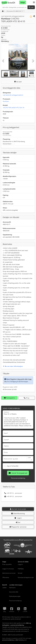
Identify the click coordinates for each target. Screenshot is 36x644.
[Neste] (33, 61)
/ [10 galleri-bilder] (31, 76)
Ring (27, 398)
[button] (34, 2)
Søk (31, 7)
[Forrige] (3, 61)
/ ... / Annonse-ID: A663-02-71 (13, 11)
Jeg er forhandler (13, 466)
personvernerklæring (8, 640)
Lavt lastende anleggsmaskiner (13, 95)
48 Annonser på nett (10, 389)
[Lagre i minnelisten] (31, 17)
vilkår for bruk (19, 640)
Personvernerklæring (18, 478)
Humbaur (6, 101)
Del (18, 522)
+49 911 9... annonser (13, 493)
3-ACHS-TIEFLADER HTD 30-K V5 (14, 108)
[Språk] (31, 2)
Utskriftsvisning (18, 513)
